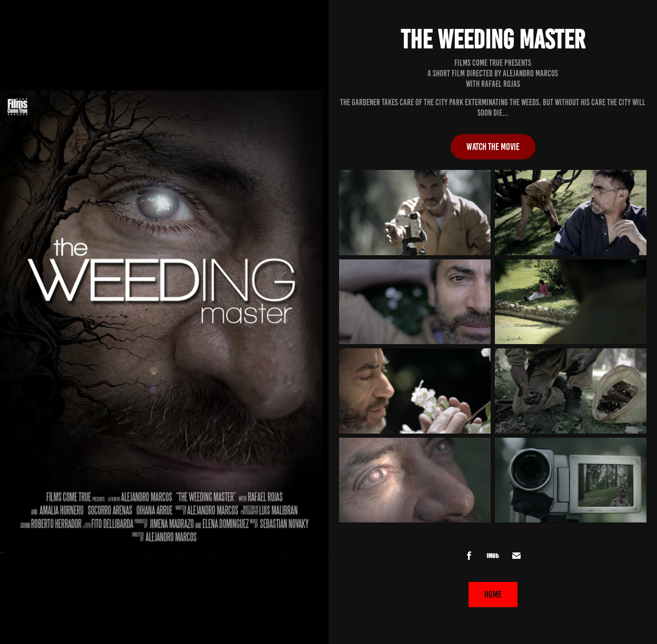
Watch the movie (493, 147)
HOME (493, 595)
